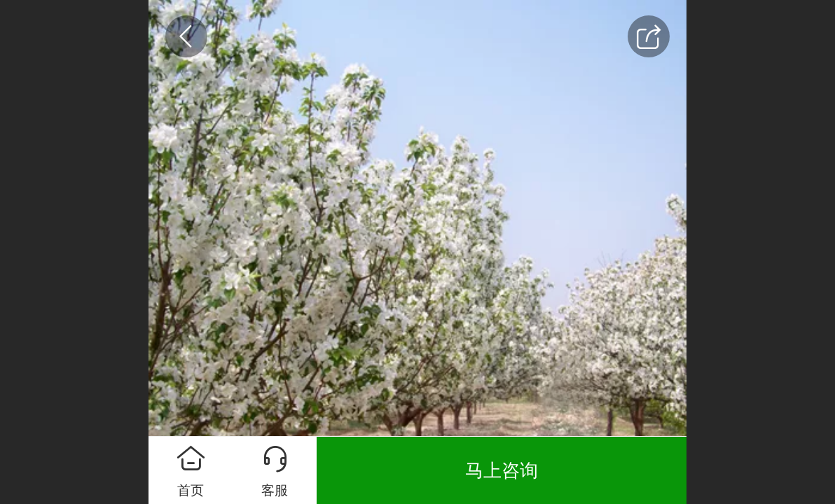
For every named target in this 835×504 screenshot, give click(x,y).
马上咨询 (502, 470)
